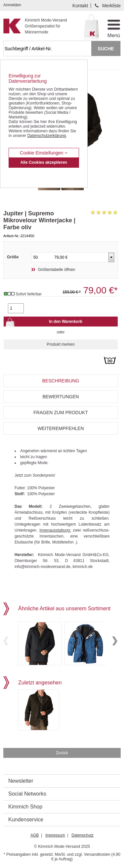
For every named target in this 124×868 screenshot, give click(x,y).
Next (115, 641)
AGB (35, 835)
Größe (13, 257)
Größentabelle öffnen (57, 270)
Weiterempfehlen (61, 428)
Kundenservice (26, 820)
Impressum (55, 835)
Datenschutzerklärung (47, 136)
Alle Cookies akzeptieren (44, 162)
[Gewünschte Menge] (16, 308)
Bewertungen (61, 397)
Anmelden (12, 5)
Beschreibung (61, 381)
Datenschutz (83, 835)
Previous (6, 641)
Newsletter (21, 781)
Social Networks (27, 794)
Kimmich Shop (25, 807)
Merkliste (111, 6)
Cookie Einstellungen (44, 153)
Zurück (62, 753)
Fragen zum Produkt (61, 412)
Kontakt (80, 6)
